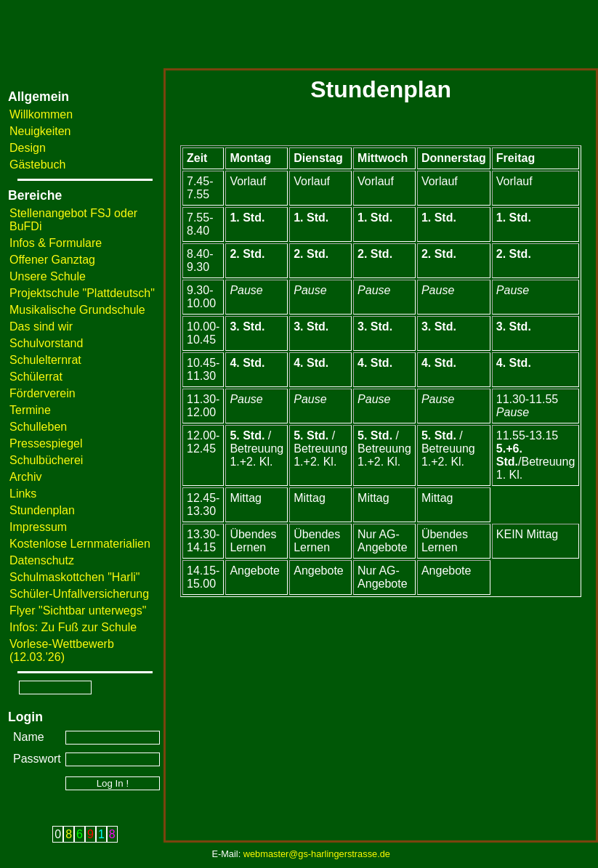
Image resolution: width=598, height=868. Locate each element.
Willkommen (41, 114)
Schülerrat (36, 377)
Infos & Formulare (56, 243)
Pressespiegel (46, 443)
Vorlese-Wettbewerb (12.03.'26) (62, 650)
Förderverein (43, 393)
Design (28, 148)
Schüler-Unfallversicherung (79, 594)
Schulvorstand (46, 343)
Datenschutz (42, 560)
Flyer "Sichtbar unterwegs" (78, 611)
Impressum (38, 527)
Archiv (25, 477)
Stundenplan (42, 510)
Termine (30, 410)
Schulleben (38, 427)
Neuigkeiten (40, 131)
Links (23, 494)
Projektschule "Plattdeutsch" (82, 293)
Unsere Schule (48, 276)
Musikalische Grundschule (77, 310)
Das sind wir (41, 326)
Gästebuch (37, 165)
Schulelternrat (45, 360)
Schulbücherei (46, 460)
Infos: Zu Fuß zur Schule (73, 627)
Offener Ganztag (52, 260)
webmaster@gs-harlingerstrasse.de (317, 854)
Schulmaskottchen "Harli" (74, 577)
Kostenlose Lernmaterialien (80, 544)
